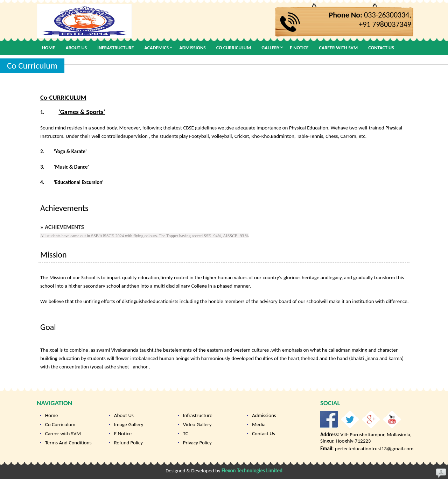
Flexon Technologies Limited (252, 471)
